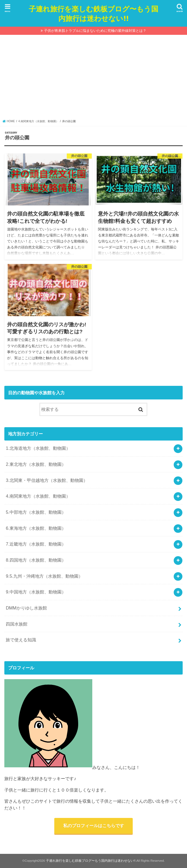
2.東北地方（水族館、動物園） (36, 464)
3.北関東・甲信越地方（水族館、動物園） (47, 480)
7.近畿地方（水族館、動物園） (36, 544)
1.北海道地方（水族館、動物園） (38, 448)
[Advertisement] (93, 78)
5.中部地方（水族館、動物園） (36, 512)
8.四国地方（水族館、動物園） (36, 560)
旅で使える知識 (21, 640)
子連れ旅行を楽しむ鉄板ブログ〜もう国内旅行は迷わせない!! (93, 13)
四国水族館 (17, 624)
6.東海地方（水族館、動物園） (36, 528)
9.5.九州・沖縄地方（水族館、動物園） (44, 576)
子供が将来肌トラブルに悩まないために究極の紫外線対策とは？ (95, 31)
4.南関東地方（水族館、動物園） (38, 496)
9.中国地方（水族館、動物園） (36, 592)
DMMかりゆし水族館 (26, 608)
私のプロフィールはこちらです (94, 826)
